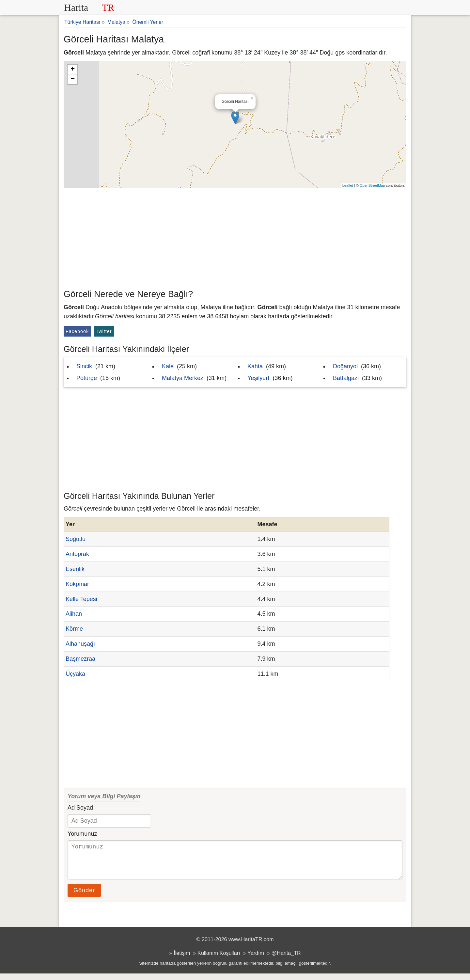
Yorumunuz (82, 834)
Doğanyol (345, 366)
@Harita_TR (286, 959)
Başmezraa (80, 659)
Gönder (84, 897)
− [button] (73, 79)
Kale (168, 366)
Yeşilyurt (258, 378)
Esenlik (75, 569)
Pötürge (87, 378)
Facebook (77, 331)
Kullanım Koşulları (219, 959)
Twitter (104, 331)
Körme (74, 629)
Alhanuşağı (80, 644)
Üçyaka (75, 674)
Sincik (84, 366)
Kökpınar (77, 584)
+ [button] (73, 70)
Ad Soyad (80, 808)
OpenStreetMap (372, 185)
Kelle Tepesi (81, 599)
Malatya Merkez (183, 378)
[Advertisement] (235, 237)
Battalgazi (346, 378)
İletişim (182, 959)
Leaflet (348, 185)
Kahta (255, 366)
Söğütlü (76, 539)
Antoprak (77, 554)
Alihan (74, 614)
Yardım (256, 959)
